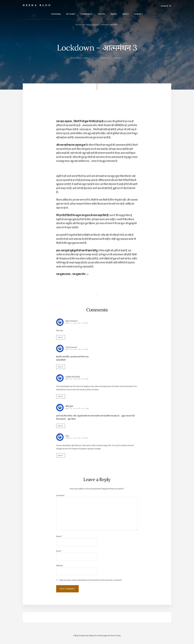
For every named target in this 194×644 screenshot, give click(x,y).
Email (59, 551)
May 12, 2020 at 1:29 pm (77, 323)
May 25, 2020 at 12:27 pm (77, 409)
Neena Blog (37, 5)
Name (59, 536)
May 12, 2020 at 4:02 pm (77, 349)
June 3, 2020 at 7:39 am (77, 438)
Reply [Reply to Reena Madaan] (61, 337)
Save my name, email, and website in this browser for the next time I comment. (91, 580)
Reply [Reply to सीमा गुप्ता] (61, 426)
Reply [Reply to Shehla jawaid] (61, 367)
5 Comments (116, 58)
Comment (61, 495)
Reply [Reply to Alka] (61, 456)
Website (59, 566)
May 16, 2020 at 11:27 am (77, 379)
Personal (77, 58)
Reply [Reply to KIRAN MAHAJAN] (61, 396)
